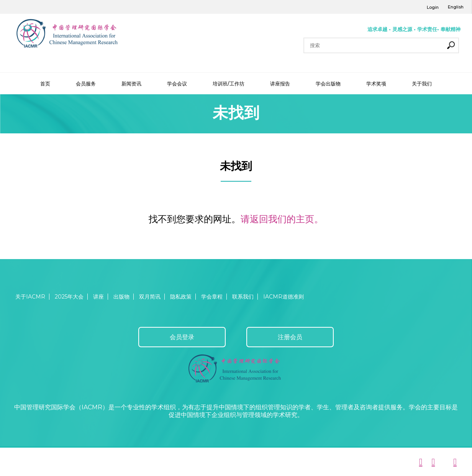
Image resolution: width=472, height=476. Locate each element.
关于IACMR (30, 297)
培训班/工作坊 (229, 84)
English (456, 7)
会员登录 (182, 337)
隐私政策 (181, 297)
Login (433, 7)
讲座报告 (280, 84)
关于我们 (422, 84)
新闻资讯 (131, 84)
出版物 (121, 297)
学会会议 (177, 84)
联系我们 (243, 297)
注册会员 (290, 337)
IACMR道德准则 (284, 297)
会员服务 (86, 84)
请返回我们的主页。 (282, 219)
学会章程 (212, 297)
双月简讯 (150, 297)
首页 (45, 84)
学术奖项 (376, 84)
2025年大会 (69, 297)
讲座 (98, 297)
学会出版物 (328, 84)
